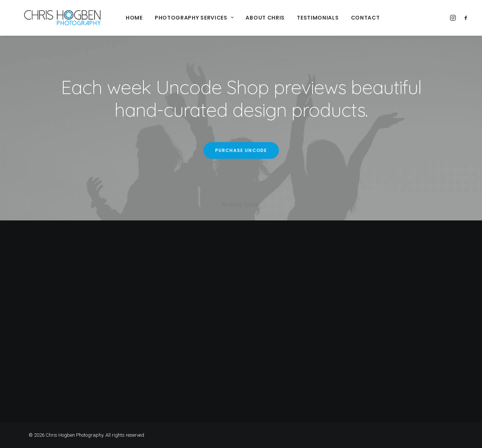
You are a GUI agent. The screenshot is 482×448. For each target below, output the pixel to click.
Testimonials (306, 18)
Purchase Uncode (241, 150)
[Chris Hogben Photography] (51, 18)
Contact (354, 18)
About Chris (254, 18)
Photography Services (183, 18)
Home (123, 18)
